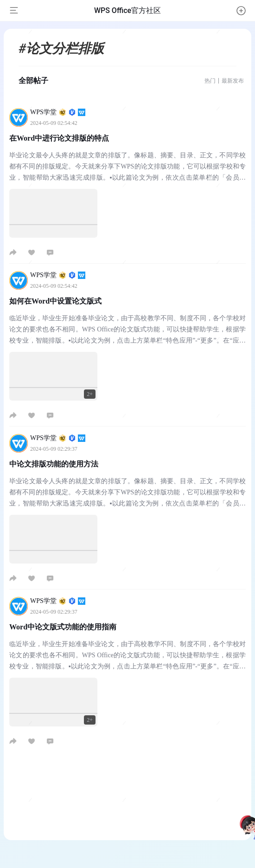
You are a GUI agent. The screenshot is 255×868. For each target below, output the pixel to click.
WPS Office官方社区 (127, 10)
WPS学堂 (58, 112)
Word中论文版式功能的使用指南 (63, 627)
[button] (241, 11)
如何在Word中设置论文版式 (55, 301)
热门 (210, 81)
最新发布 (233, 81)
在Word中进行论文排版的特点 (59, 138)
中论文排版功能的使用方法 (54, 464)
